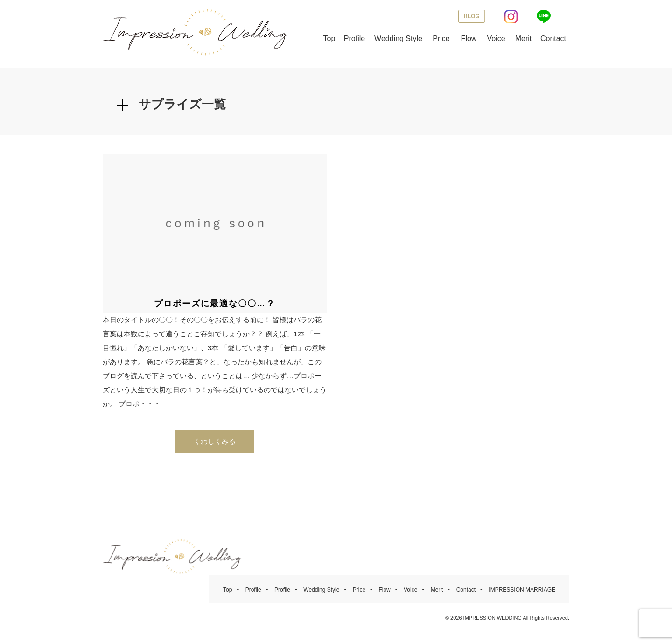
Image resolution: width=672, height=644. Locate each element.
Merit (524, 39)
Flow (469, 39)
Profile (354, 39)
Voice (496, 39)
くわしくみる (215, 443)
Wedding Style (398, 39)
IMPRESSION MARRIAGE (522, 592)
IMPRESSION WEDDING (493, 620)
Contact (553, 39)
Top (329, 39)
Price (441, 39)
